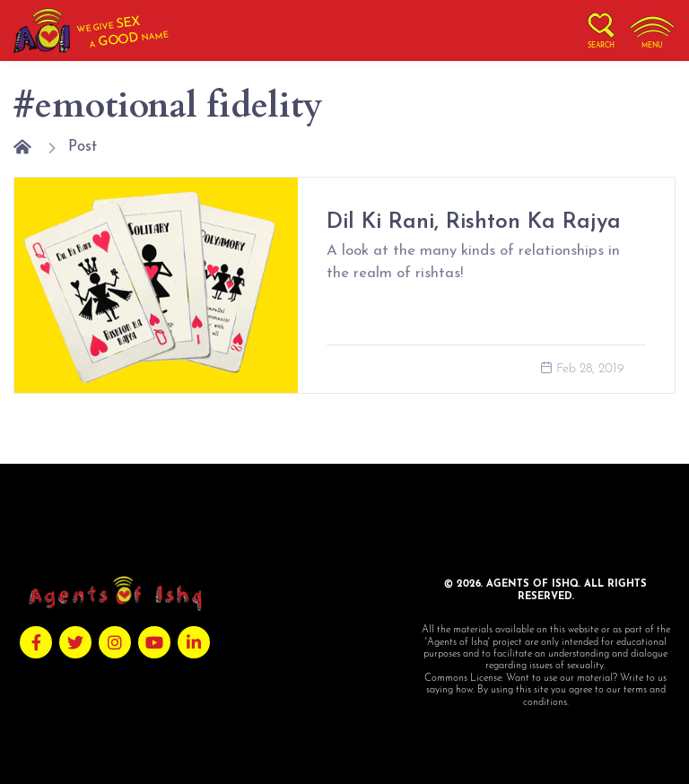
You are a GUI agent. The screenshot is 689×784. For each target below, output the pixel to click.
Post (83, 147)
